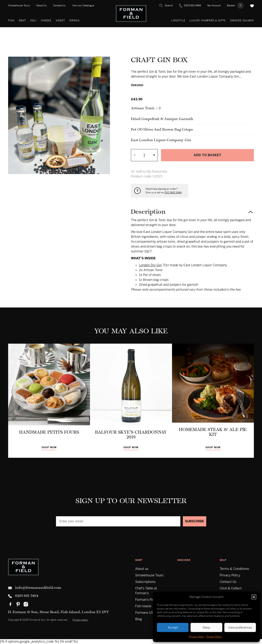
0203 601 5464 (190, 6)
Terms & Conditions (234, 569)
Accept (173, 627)
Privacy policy (80, 620)
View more (137, 85)
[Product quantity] (144, 155)
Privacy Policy (197, 637)
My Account (214, 5)
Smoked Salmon (242, 21)
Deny (206, 627)
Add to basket (207, 155)
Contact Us (59, 5)
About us (142, 569)
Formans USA (145, 613)
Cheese (46, 21)
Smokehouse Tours (19, 5)
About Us (41, 5)
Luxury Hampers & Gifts (208, 21)
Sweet (60, 21)
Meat (22, 21)
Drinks (75, 21)
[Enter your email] (118, 521)
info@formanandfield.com (35, 588)
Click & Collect (231, 588)
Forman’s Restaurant (151, 600)
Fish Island (143, 606)
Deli (33, 21)
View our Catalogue (83, 5)
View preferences (240, 627)
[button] (254, 597)
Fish (11, 21)
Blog (139, 619)
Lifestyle (178, 21)
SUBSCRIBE (194, 521)
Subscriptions (145, 582)
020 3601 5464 (173, 193)
